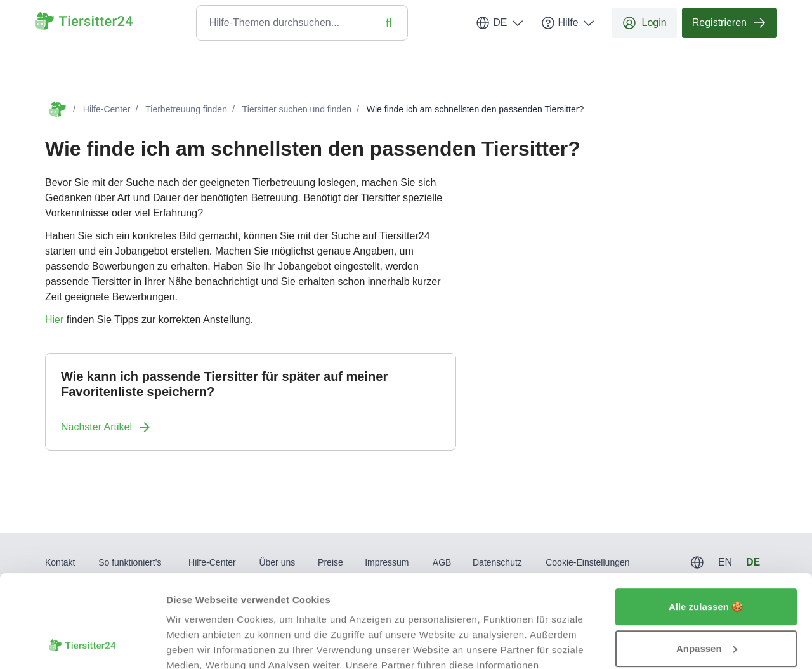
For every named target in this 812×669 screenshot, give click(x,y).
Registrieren (730, 23)
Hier (54, 320)
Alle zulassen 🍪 (706, 520)
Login (644, 23)
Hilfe (568, 23)
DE (500, 23)
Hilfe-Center (107, 109)
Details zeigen (198, 644)
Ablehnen (706, 603)
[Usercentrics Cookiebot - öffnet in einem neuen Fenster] (82, 644)
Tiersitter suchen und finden (297, 109)
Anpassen (707, 561)
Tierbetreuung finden (186, 109)
